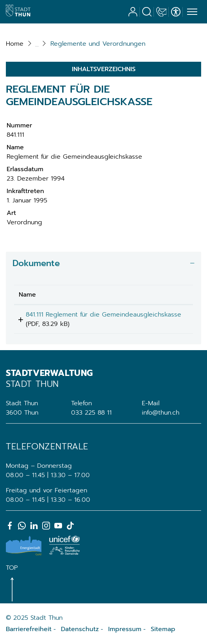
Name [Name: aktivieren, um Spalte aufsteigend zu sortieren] (27, 295)
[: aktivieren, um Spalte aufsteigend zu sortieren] (172, 295)
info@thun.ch (161, 413)
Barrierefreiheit (29, 629)
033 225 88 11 (91, 413)
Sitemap (163, 629)
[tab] (103, 263)
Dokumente (36, 263)
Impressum (125, 629)
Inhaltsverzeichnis (104, 69)
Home (15, 44)
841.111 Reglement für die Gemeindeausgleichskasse (58, 319)
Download (172, 316)
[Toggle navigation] (191, 12)
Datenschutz (80, 629)
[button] (98, 44)
